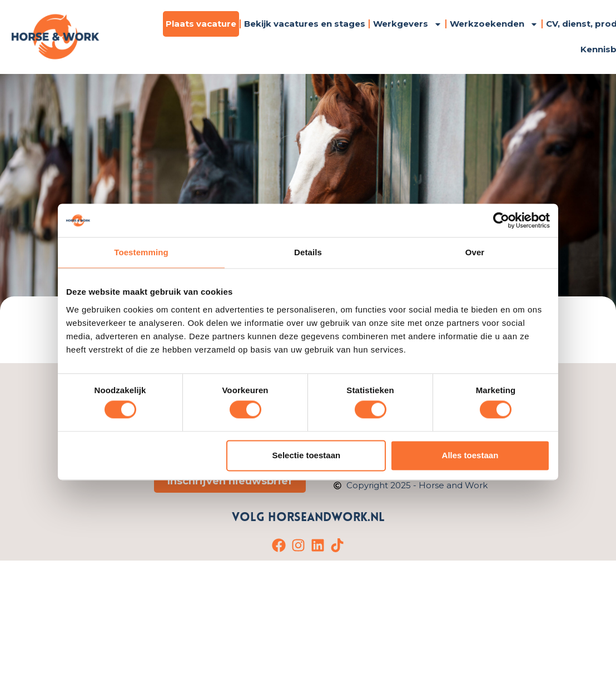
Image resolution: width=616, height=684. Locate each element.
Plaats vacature (201, 24)
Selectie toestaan (307, 455)
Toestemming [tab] (141, 252)
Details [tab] (308, 252)
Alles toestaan (470, 455)
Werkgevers (408, 24)
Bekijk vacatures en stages (305, 24)
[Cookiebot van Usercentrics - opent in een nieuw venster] (501, 220)
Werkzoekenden (494, 24)
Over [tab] (475, 252)
